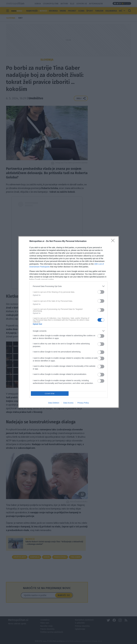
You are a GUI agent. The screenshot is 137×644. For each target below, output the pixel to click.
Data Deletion (54, 403)
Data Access (68, 403)
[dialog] (69, 322)
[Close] (114, 241)
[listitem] (69, 286)
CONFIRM (50, 394)
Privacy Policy (83, 403)
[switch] (101, 292)
